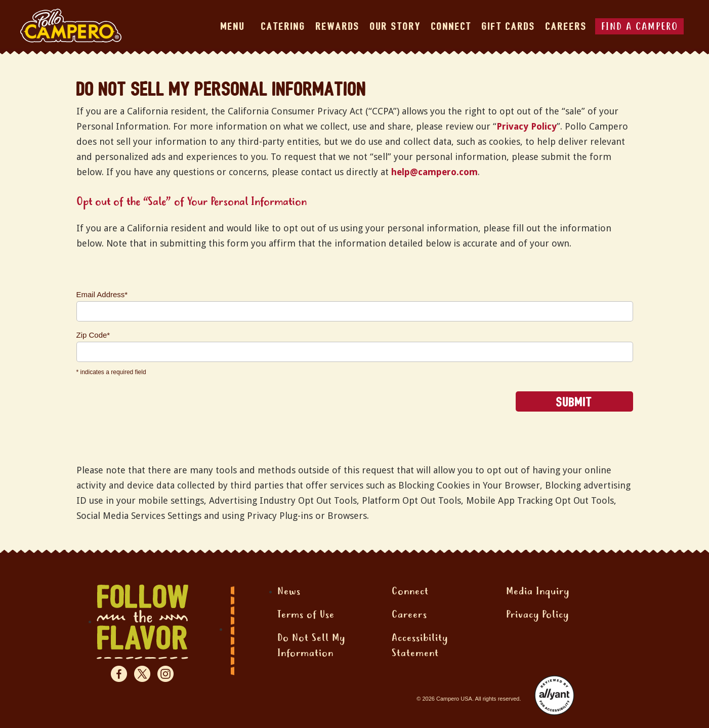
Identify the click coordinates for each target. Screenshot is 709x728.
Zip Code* (93, 335)
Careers (566, 27)
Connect (410, 592)
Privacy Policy (527, 126)
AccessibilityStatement (420, 646)
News (289, 592)
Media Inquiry (538, 592)
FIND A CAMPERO (640, 28)
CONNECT (451, 27)
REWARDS (338, 27)
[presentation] (153, 411)
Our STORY (395, 27)
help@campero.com (434, 172)
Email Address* (102, 294)
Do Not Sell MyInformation (311, 646)
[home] (71, 26)
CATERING (283, 27)
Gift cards (509, 27)
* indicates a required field (111, 372)
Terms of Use (306, 615)
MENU (233, 27)
